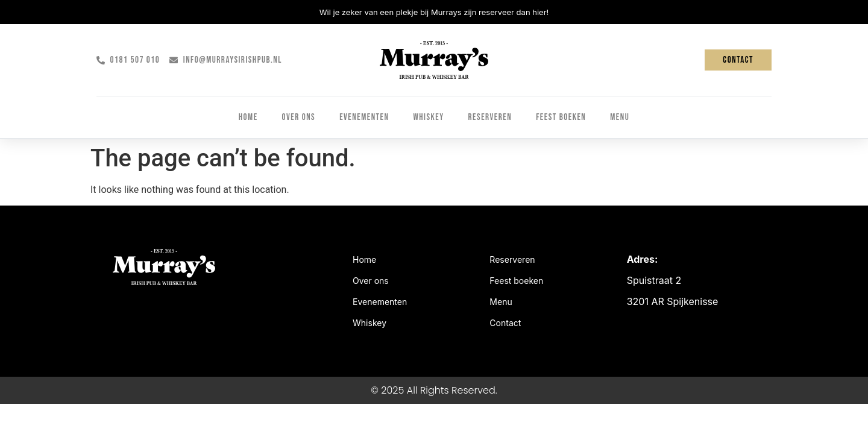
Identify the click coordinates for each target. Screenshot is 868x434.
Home (248, 117)
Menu (620, 117)
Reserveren (490, 117)
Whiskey (428, 117)
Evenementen (364, 117)
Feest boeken (561, 117)
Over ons (299, 117)
